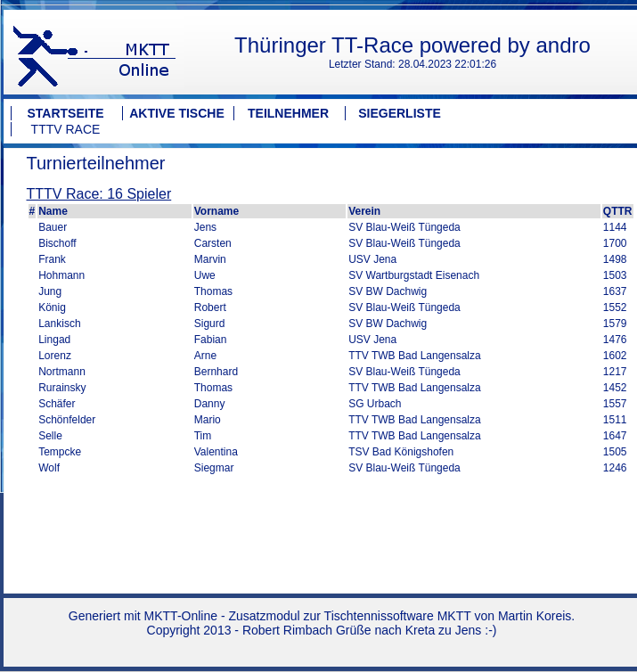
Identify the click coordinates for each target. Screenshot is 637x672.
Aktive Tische (177, 113)
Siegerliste (400, 113)
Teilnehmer (288, 113)
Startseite (65, 113)
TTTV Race (66, 129)
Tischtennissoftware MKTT (398, 616)
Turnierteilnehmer (96, 163)
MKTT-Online (181, 616)
